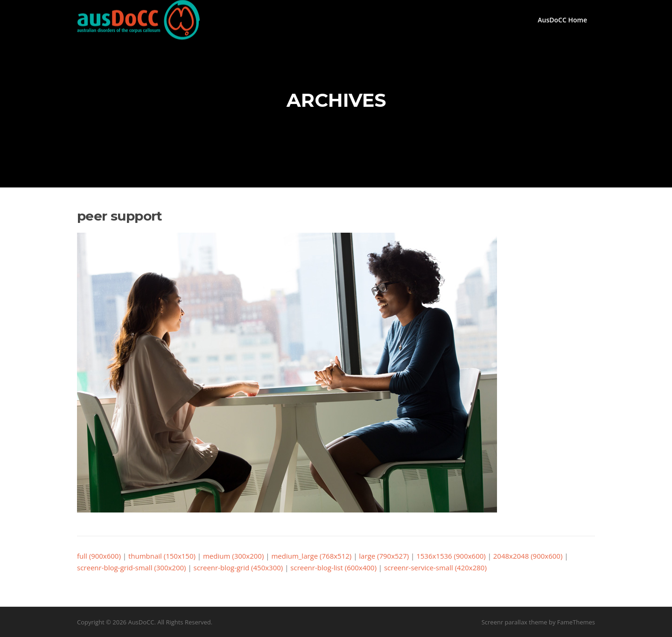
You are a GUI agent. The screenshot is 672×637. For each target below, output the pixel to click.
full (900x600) (99, 556)
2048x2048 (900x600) (528, 556)
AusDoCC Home (562, 20)
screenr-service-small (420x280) (435, 568)
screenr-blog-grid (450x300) (238, 568)
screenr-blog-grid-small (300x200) (132, 568)
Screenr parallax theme (514, 622)
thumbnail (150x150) (162, 556)
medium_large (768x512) (311, 556)
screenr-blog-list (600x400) (333, 568)
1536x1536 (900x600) (451, 556)
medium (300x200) (233, 556)
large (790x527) (384, 556)
